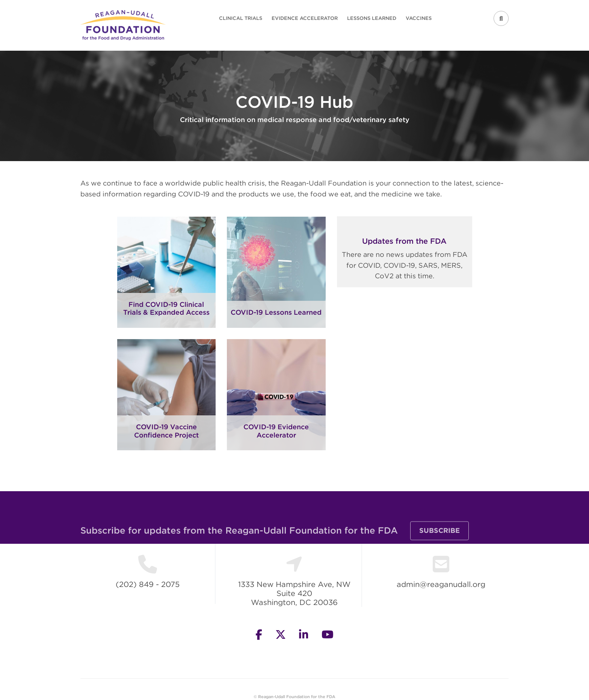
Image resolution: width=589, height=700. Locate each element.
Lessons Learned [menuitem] (372, 18)
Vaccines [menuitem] (419, 18)
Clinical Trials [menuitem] (241, 18)
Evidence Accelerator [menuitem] (305, 18)
